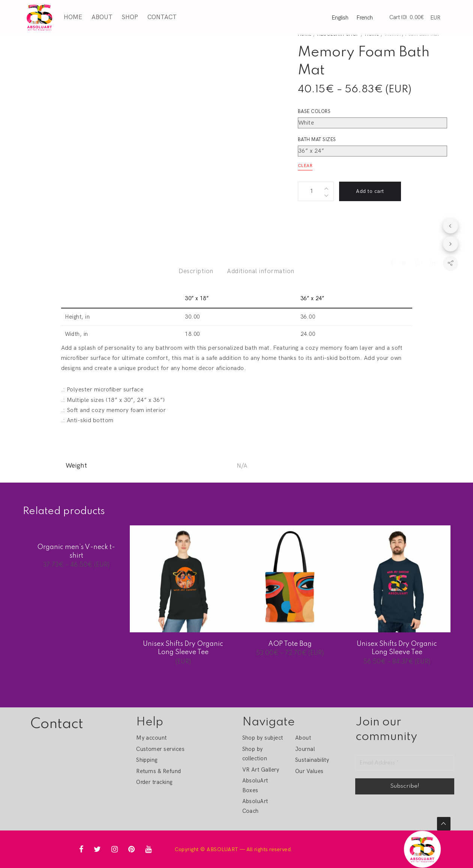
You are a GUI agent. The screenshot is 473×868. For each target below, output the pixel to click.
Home (73, 17)
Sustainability (312, 760)
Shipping (147, 760)
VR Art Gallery (261, 770)
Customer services (160, 749)
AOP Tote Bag (290, 644)
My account (152, 738)
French (365, 18)
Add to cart (370, 191)
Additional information (261, 271)
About (102, 17)
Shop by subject (263, 738)
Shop (130, 17)
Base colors (314, 111)
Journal (305, 749)
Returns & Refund (159, 771)
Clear (305, 166)
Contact (162, 17)
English (340, 18)
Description (196, 271)
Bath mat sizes (317, 140)
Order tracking (154, 782)
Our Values (309, 771)
